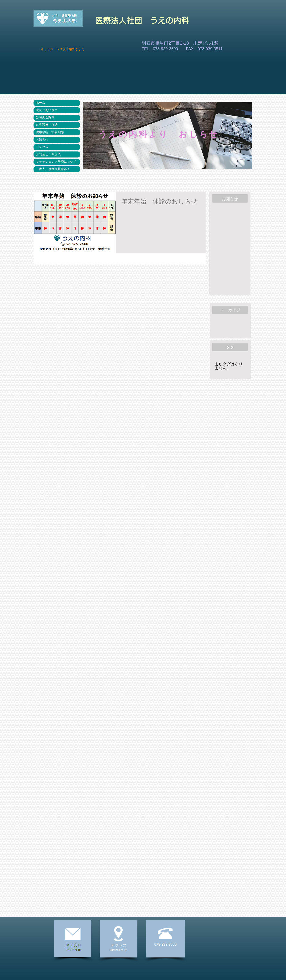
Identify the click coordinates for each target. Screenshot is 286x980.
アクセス (42, 147)
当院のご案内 (45, 118)
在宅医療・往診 (47, 125)
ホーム (40, 103)
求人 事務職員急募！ (53, 169)
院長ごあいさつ (47, 110)
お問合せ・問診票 (48, 154)
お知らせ (42, 140)
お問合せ (74, 945)
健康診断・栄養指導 (50, 132)
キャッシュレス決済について (56, 162)
